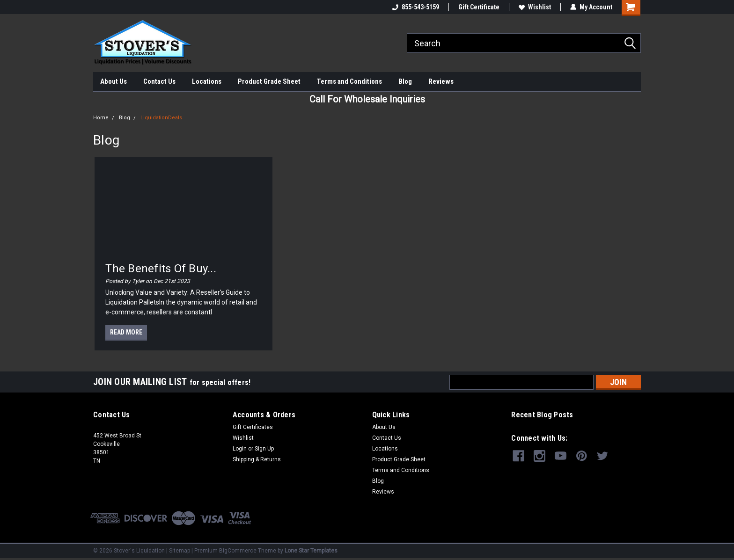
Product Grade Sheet (269, 81)
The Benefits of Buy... (161, 269)
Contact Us (159, 81)
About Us (114, 81)
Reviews (441, 81)
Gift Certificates (253, 427)
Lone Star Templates (311, 551)
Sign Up (264, 449)
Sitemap (180, 551)
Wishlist (535, 7)
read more (126, 332)
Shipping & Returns (257, 459)
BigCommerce (238, 551)
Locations (207, 81)
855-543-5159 (416, 7)
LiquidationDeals (161, 118)
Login (240, 449)
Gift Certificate (479, 7)
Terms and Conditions (349, 81)
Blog (405, 81)
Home (101, 118)
